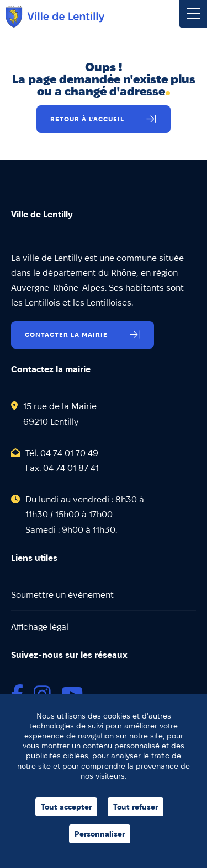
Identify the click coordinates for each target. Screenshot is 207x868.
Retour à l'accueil (87, 119)
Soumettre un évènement (62, 595)
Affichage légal (40, 627)
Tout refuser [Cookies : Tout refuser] (136, 807)
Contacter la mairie (66, 334)
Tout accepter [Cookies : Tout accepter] (66, 807)
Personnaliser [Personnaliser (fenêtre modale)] (100, 834)
